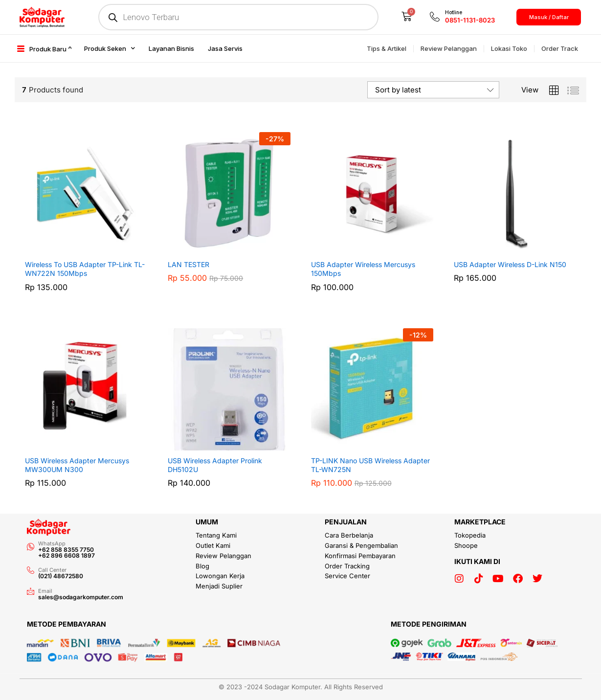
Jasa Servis (225, 48)
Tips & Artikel (387, 48)
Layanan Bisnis (171, 48)
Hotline (454, 12)
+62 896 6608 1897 (67, 555)
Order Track (560, 48)
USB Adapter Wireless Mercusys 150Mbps (363, 269)
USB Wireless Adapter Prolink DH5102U (215, 465)
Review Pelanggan (449, 48)
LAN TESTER (189, 264)
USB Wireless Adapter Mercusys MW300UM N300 (77, 465)
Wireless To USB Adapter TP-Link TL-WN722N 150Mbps (85, 269)
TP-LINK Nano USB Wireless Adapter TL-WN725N (370, 465)
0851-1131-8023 (470, 20)
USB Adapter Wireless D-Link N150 (510, 264)
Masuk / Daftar (549, 17)
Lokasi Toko (509, 48)
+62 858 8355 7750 (66, 550)
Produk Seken (110, 48)
